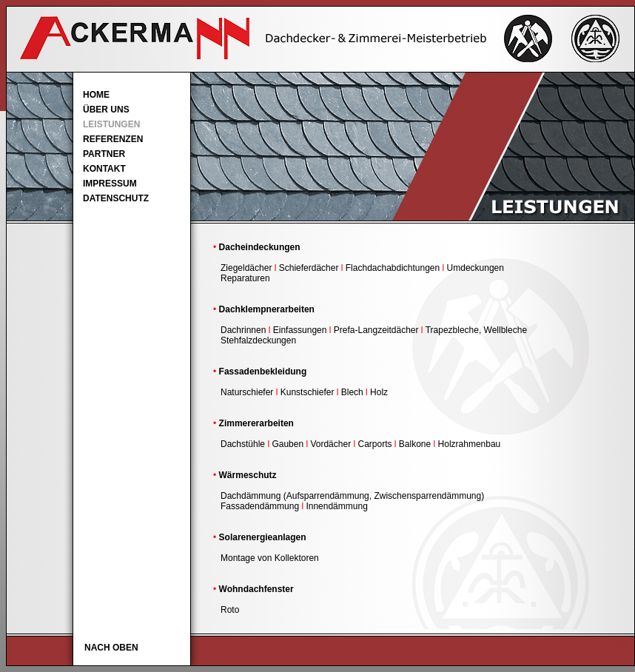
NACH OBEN (111, 648)
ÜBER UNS (106, 110)
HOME (96, 95)
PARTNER (104, 154)
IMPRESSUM (110, 184)
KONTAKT (104, 169)
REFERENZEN (113, 139)
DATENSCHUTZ (116, 198)
